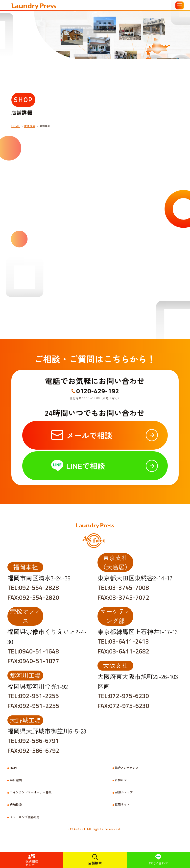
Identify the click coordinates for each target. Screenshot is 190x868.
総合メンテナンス (127, 768)
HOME (14, 768)
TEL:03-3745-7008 (123, 588)
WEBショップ (124, 792)
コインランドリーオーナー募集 (31, 792)
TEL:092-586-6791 (33, 741)
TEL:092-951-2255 (33, 696)
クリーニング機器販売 (25, 817)
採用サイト (122, 805)
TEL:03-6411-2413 (123, 641)
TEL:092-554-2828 (33, 588)
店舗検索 (95, 863)
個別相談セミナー (32, 863)
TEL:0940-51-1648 (33, 651)
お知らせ (121, 780)
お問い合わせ (158, 863)
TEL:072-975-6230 (123, 696)
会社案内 (16, 780)
